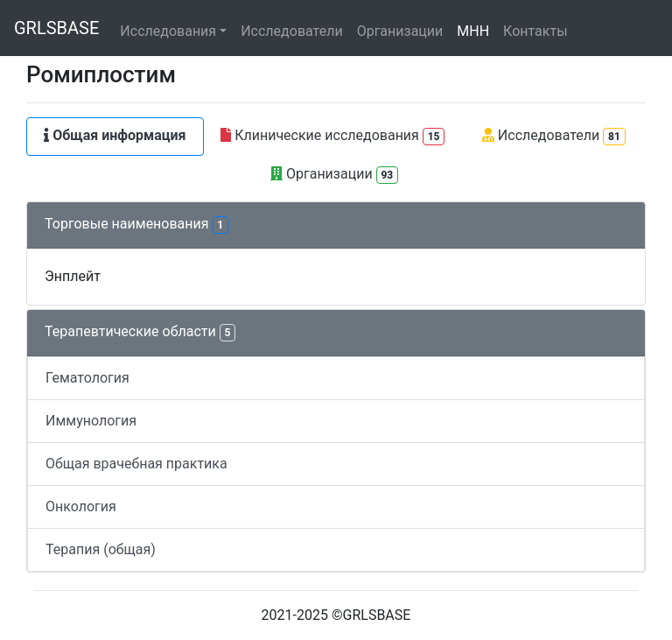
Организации (400, 31)
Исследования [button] (168, 31)
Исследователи (291, 31)
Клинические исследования (332, 136)
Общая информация (115, 135)
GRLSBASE (56, 28)
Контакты (535, 31)
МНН (473, 31)
